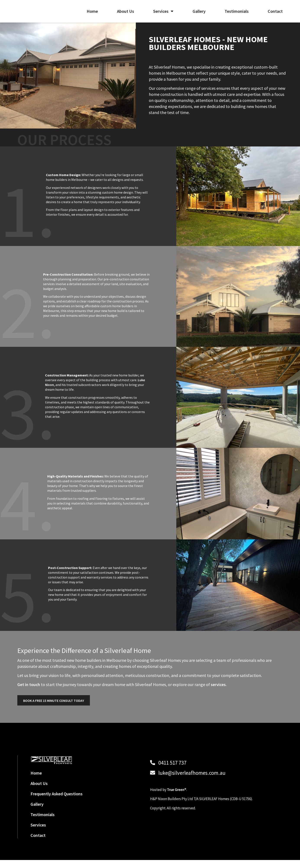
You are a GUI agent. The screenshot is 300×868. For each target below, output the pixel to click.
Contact (275, 15)
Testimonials (237, 15)
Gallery (199, 15)
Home (92, 15)
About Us (126, 15)
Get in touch (29, 692)
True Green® (177, 797)
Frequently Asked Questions (57, 802)
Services (163, 15)
